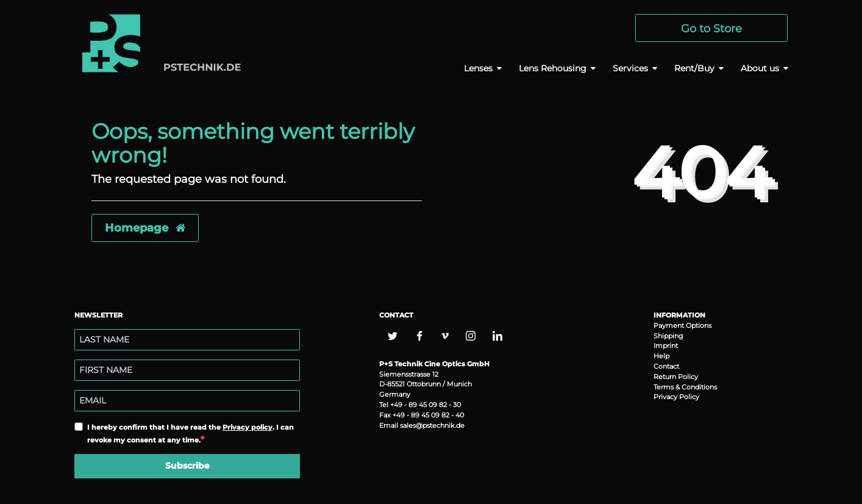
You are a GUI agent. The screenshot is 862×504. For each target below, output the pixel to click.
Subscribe (187, 466)
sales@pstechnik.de (432, 425)
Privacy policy (248, 427)
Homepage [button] (145, 228)
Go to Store (711, 28)
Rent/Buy (694, 68)
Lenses (478, 68)
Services (630, 68)
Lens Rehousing (553, 68)
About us (760, 68)
